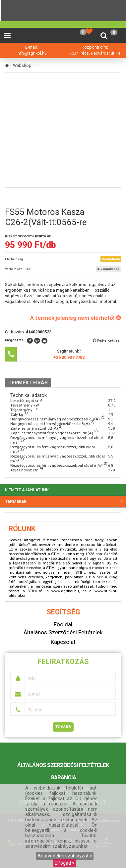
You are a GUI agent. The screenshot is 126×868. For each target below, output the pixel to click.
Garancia (63, 777)
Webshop (22, 65)
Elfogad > (65, 863)
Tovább (63, 727)
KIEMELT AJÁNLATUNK (27, 490)
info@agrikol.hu (32, 53)
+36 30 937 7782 (69, 357)
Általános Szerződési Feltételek (63, 765)
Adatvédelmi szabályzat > (65, 856)
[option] (17, 194)
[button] (106, 340)
